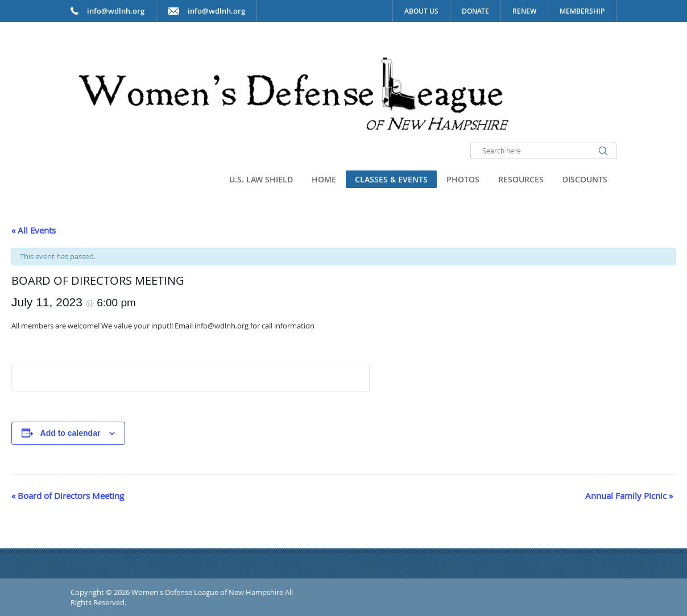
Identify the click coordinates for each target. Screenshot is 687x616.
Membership (582, 11)
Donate (475, 11)
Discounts (585, 179)
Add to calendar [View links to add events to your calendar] (71, 433)
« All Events (34, 230)
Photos (463, 179)
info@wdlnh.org (216, 11)
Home (324, 179)
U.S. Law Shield (261, 179)
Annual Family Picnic (629, 496)
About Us (421, 11)
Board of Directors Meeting (68, 496)
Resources (521, 179)
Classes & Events (391, 179)
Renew (524, 11)
